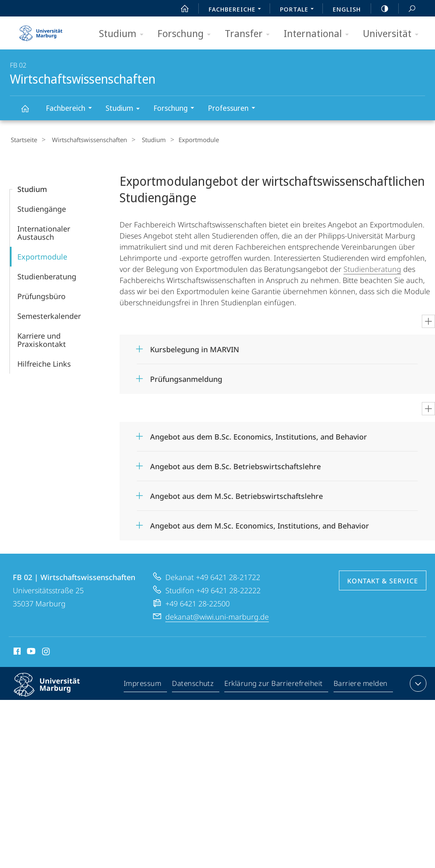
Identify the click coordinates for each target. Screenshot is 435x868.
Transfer (250, 34)
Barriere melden (361, 684)
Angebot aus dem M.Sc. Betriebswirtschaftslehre (236, 495)
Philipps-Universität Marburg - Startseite (41, 30)
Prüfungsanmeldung (186, 378)
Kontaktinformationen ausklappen (417, 682)
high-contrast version (380, 9)
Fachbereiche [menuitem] (237, 10)
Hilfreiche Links (44, 363)
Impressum (143, 684)
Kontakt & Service (383, 580)
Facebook (16, 651)
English (347, 9)
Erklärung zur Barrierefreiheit (274, 684)
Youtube (30, 651)
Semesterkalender (49, 315)
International (319, 34)
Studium (124, 34)
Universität (393, 34)
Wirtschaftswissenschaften (30, 112)
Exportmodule (42, 255)
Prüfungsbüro (41, 295)
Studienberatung (47, 275)
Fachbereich (72, 109)
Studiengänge (42, 208)
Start (180, 9)
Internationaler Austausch (44, 232)
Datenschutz (193, 684)
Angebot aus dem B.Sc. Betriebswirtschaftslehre (235, 465)
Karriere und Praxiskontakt (42, 339)
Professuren (234, 109)
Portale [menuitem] (299, 10)
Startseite (23, 140)
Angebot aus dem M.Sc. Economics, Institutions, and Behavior (260, 524)
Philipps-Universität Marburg (54, 690)
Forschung (187, 34)
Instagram (46, 651)
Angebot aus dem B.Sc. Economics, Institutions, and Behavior (259, 435)
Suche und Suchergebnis (407, 9)
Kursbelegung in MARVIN (195, 348)
